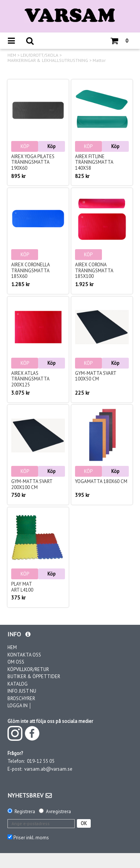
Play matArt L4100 (22, 587)
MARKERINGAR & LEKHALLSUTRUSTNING (48, 60)
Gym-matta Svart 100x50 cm (96, 376)
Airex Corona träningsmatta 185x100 (94, 270)
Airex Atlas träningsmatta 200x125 (30, 379)
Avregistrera (58, 811)
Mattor (99, 60)
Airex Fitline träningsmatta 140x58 (94, 162)
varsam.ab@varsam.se (48, 769)
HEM (12, 55)
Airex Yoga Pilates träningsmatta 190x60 (33, 162)
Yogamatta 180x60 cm (101, 481)
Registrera (25, 811)
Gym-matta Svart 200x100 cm (32, 484)
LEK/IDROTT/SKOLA (39, 55)
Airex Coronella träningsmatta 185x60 (30, 270)
